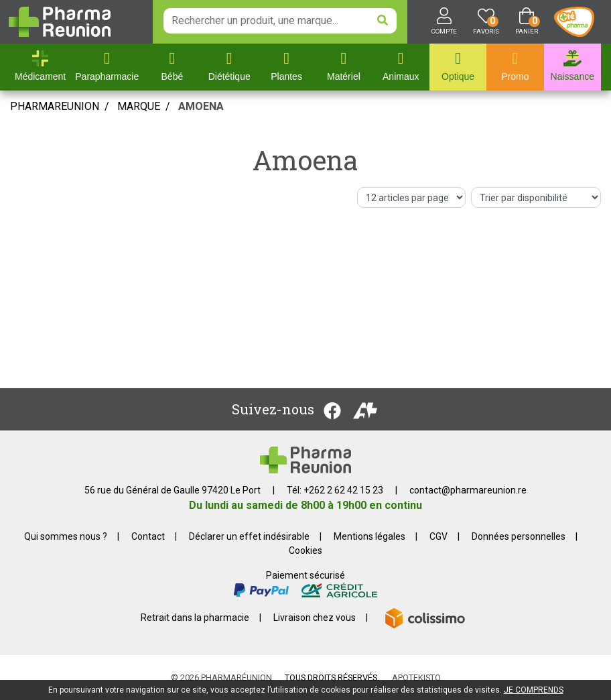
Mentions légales (369, 536)
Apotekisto (416, 678)
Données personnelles (519, 536)
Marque (139, 106)
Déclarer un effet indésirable (249, 536)
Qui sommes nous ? (66, 536)
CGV (438, 536)
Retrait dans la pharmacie (195, 618)
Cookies (305, 550)
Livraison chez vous (315, 618)
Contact (148, 536)
